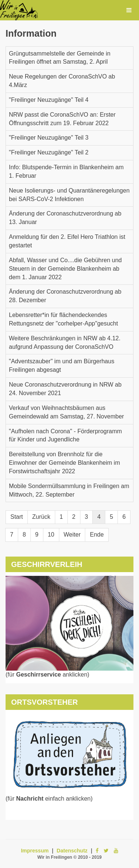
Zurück (41, 517)
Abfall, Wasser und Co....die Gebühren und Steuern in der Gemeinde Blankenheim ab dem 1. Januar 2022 (65, 269)
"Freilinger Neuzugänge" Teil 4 (49, 100)
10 (51, 535)
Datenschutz (72, 851)
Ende (97, 535)
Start (17, 517)
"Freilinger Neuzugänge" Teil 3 (49, 138)
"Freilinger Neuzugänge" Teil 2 (49, 152)
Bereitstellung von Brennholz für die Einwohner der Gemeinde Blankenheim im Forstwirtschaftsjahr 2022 (64, 463)
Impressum (35, 851)
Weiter (72, 535)
